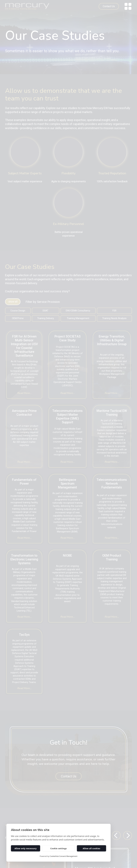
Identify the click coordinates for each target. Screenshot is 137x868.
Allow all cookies (92, 848)
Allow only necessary (25, 848)
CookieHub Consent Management (64, 856)
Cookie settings (58, 848)
